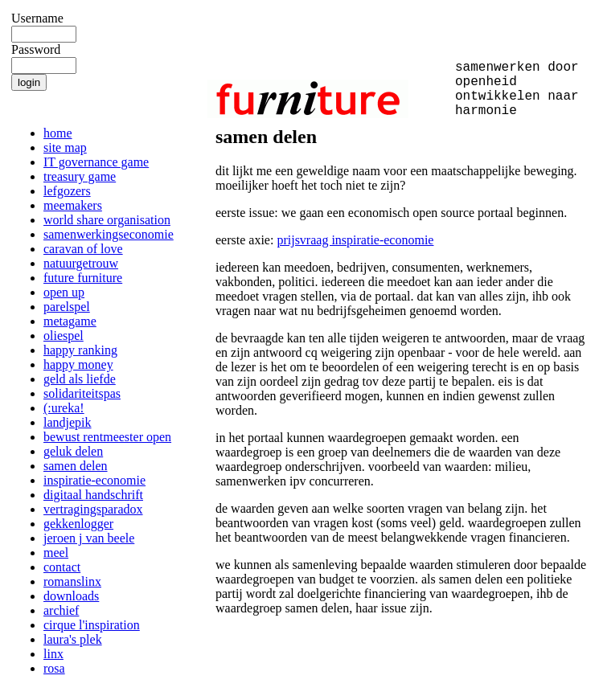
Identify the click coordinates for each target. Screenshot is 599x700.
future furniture (83, 278)
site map (65, 147)
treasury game (80, 176)
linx (53, 654)
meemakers (73, 205)
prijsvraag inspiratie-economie (355, 240)
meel (56, 553)
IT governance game (96, 162)
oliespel (64, 336)
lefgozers (67, 191)
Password (36, 49)
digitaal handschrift (93, 495)
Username (37, 18)
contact (62, 567)
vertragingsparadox (93, 509)
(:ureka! (64, 408)
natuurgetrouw (81, 263)
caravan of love (83, 249)
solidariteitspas (82, 393)
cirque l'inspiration (92, 625)
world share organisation (107, 220)
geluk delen (73, 451)
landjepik (68, 422)
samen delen (76, 466)
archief (61, 610)
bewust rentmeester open (107, 437)
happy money (78, 364)
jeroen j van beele (89, 538)
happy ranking (80, 350)
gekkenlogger (78, 524)
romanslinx (72, 581)
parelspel (67, 307)
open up (64, 292)
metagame (70, 321)
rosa (54, 668)
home (58, 133)
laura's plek (73, 639)
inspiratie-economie (94, 480)
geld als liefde (80, 379)
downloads (71, 596)
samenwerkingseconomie (109, 234)
